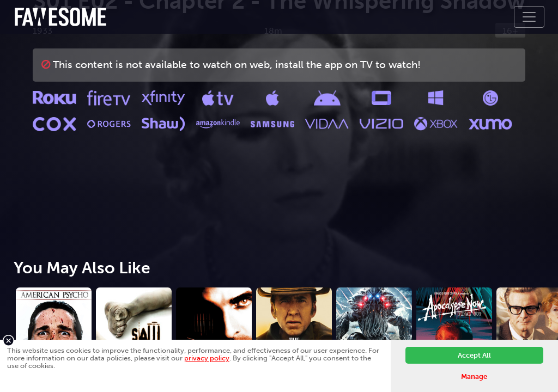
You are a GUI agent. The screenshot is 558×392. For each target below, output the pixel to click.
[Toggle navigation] (529, 17)
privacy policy (207, 358)
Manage (474, 376)
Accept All (474, 355)
